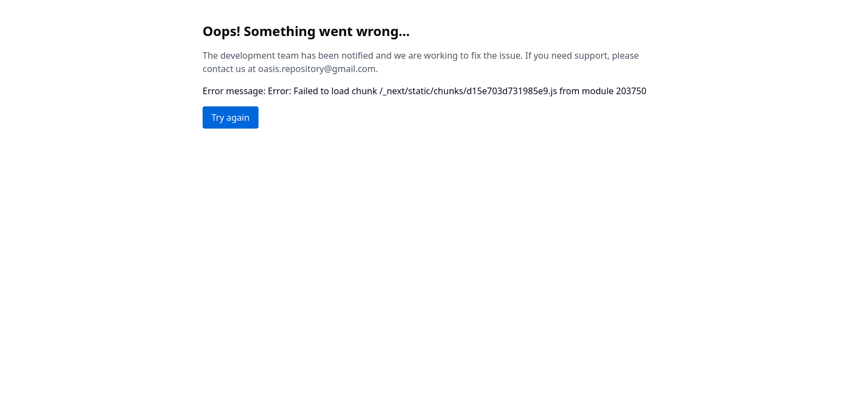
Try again (231, 117)
